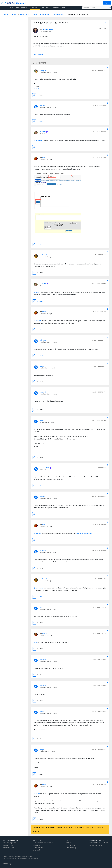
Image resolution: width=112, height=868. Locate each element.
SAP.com (69, 843)
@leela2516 (38, 321)
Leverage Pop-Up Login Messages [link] (78, 14)
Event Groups (24, 14)
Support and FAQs (8, 848)
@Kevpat (37, 794)
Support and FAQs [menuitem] (59, 8)
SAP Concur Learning (96, 845)
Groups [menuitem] (34, 8)
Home (6, 14)
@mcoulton (38, 534)
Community (22, 3)
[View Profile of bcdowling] (43, 70)
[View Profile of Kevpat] (42, 711)
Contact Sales (37, 850)
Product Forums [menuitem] (22, 8)
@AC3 (36, 642)
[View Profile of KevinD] (45, 158)
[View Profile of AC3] (41, 607)
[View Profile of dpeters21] (43, 659)
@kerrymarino (38, 588)
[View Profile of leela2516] (43, 132)
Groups (14, 14)
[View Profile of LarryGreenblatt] (44, 468)
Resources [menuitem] (45, 8)
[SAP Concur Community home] (8, 3)
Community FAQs (8, 845)
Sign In (107, 3)
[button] (106, 23)
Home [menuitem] (11, 8)
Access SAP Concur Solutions (43, 843)
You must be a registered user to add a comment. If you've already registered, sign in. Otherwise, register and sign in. (68, 828)
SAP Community (71, 848)
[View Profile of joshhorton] (43, 340)
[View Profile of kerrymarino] (43, 551)
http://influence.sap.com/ (84, 534)
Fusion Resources (58, 14)
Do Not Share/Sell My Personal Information (28, 858)
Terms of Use (13, 858)
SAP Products (70, 845)
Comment (36, 831)
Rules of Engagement (9, 843)
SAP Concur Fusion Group (41, 14)
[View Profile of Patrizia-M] (43, 392)
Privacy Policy (6, 858)
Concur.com (36, 845)
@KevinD (37, 89)
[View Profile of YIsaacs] (42, 366)
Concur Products (38, 848)
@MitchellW (38, 141)
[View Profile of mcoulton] (42, 106)
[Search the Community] (97, 8)
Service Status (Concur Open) (99, 843)
